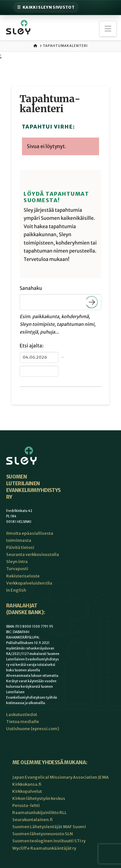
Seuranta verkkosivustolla (33, 555)
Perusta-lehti (26, 805)
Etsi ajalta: (32, 346)
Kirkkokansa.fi (27, 784)
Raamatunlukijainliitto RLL (40, 813)
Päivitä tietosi (20, 547)
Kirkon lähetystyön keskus (39, 798)
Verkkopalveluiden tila (29, 583)
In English (16, 590)
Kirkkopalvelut (27, 791)
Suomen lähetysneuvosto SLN (43, 834)
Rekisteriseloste (23, 576)
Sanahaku (31, 288)
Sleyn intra (17, 562)
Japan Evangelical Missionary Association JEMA (60, 777)
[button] (108, 29)
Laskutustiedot (22, 715)
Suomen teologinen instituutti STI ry (49, 841)
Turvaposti (17, 569)
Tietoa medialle (23, 722)
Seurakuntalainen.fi (32, 820)
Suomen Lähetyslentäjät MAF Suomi (49, 827)
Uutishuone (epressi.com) (33, 729)
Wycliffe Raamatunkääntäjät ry (44, 848)
